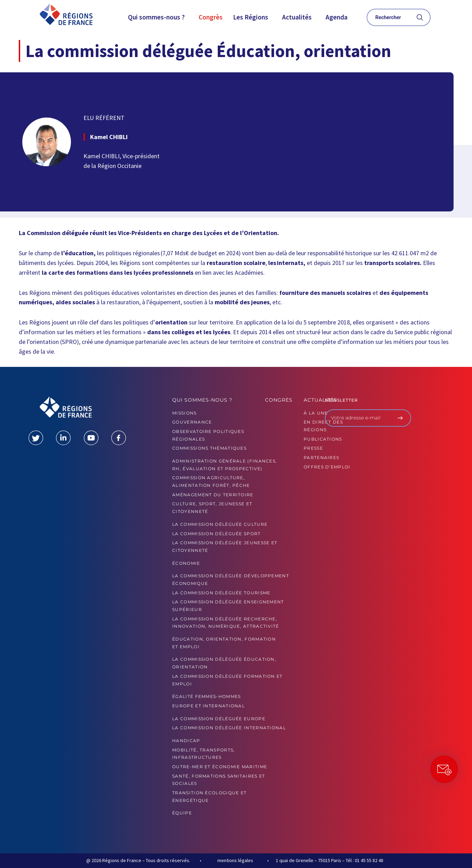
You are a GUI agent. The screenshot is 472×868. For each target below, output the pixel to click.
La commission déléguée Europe (219, 719)
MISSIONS (184, 413)
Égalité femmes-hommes (206, 696)
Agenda (337, 17)
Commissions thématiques (209, 448)
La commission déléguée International (229, 728)
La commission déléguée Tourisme (221, 593)
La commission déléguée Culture (220, 524)
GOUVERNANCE (192, 422)
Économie (186, 563)
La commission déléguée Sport (216, 534)
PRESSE (313, 448)
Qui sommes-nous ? (156, 17)
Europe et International (209, 706)
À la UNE (316, 413)
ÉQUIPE (182, 813)
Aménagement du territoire (213, 495)
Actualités (297, 17)
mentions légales (235, 860)
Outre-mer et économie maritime (220, 767)
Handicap (186, 741)
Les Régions (251, 17)
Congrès (211, 17)
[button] (158, 17)
